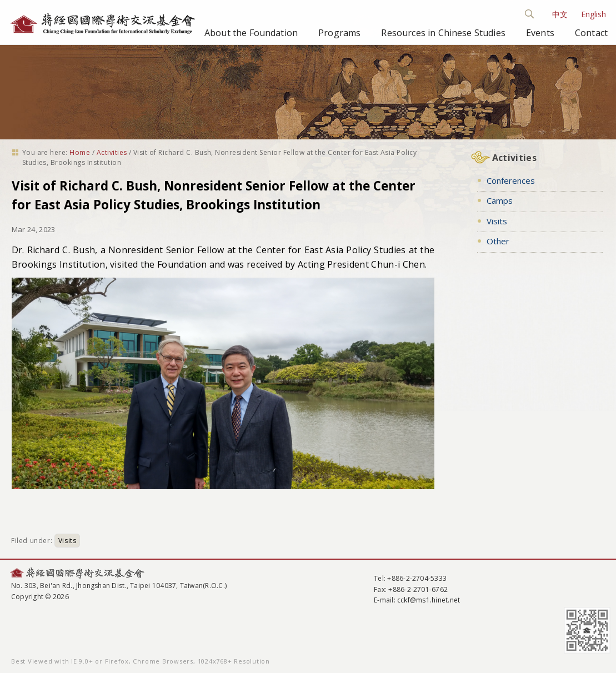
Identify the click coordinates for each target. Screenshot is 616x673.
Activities (112, 152)
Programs (339, 33)
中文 (560, 14)
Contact (591, 33)
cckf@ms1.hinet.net (429, 600)
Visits (67, 541)
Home (80, 152)
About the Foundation (251, 33)
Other (498, 241)
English (594, 14)
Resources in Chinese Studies (443, 33)
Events (540, 33)
